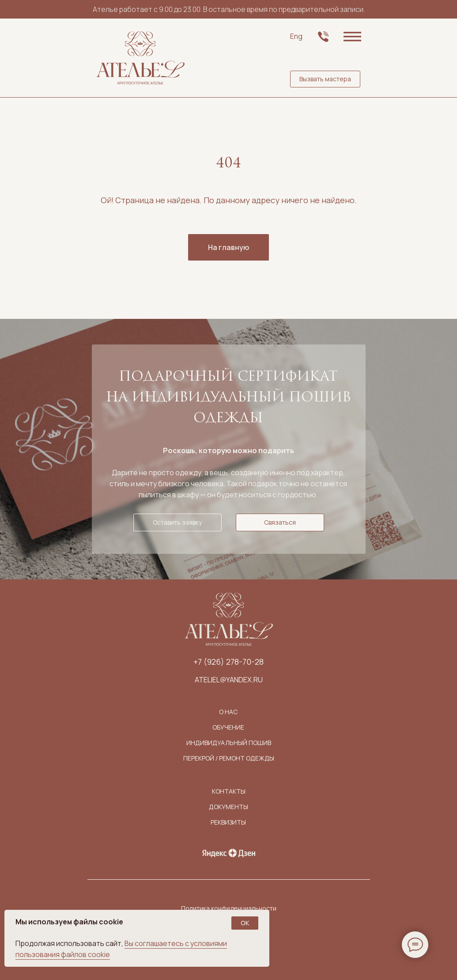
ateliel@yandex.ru (229, 680)
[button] (325, 79)
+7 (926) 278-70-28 (228, 662)
